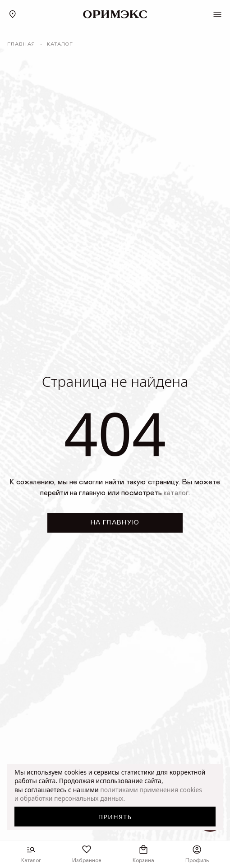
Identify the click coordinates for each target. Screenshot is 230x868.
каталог (176, 493)
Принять (115, 817)
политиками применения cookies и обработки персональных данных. (108, 794)
